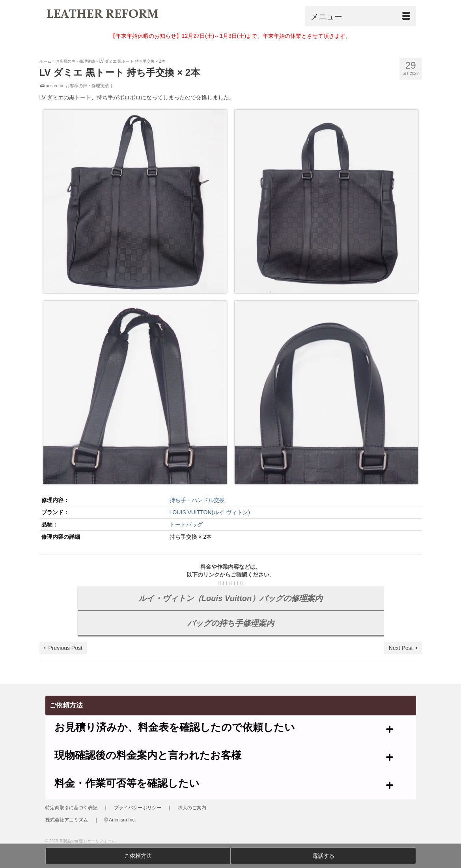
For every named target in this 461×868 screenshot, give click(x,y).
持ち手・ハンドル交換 (197, 500)
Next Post (401, 648)
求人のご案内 (192, 808)
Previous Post (65, 648)
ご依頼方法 (138, 856)
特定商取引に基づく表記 (71, 808)
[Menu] (360, 16)
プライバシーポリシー (138, 808)
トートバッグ (186, 525)
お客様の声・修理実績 (87, 86)
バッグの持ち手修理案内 (231, 623)
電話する (323, 856)
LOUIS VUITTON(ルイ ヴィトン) (210, 512)
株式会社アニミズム (67, 820)
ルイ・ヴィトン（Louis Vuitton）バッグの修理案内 (230, 598)
